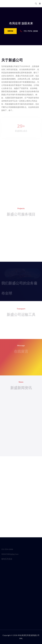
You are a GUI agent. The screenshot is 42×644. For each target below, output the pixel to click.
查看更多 (10, 31)
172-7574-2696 (31, 31)
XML (21, 638)
